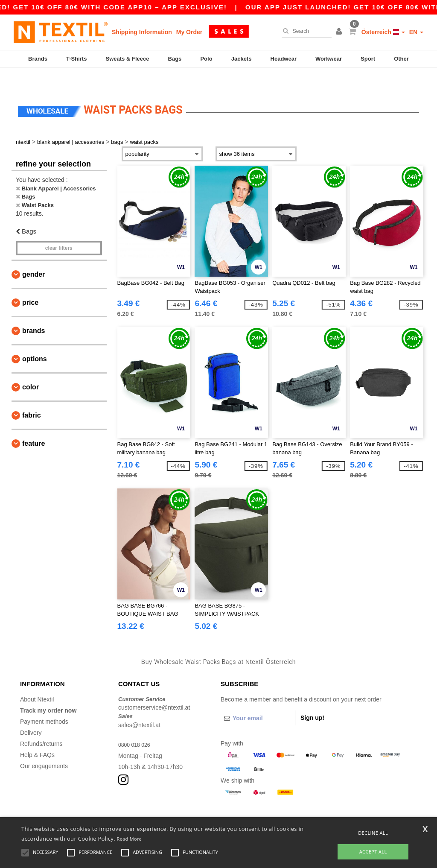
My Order (189, 32)
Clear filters (59, 229)
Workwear (329, 59)
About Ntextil (37, 680)
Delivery (31, 713)
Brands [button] (34, 311)
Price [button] (30, 283)
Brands (38, 59)
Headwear (284, 59)
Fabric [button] (32, 396)
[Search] (304, 31)
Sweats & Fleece (128, 59)
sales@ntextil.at (139, 706)
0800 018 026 (137, 725)
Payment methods (44, 702)
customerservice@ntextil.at (154, 688)
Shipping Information (142, 32)
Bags (175, 59)
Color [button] (31, 368)
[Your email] (258, 699)
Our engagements (44, 747)
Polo (206, 59)
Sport (368, 59)
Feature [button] (34, 424)
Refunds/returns (41, 725)
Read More (130, 839)
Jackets (242, 59)
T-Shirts (76, 59)
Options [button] (35, 340)
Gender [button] (34, 255)
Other (401, 59)
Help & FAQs (37, 736)
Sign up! (312, 698)
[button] (340, 32)
